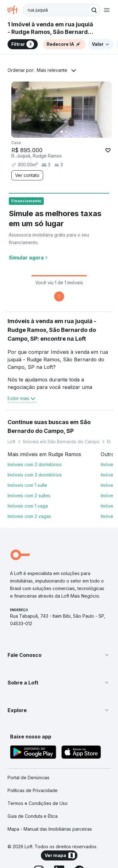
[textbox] (62, 10)
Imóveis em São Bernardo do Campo (61, 442)
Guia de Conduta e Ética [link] (33, 816)
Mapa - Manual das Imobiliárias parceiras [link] (50, 829)
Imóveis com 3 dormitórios (35, 475)
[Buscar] (94, 10)
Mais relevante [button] (52, 70)
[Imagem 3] (70, 132)
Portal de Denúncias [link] (28, 777)
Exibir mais (22, 398)
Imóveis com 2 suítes (29, 495)
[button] (59, 655)
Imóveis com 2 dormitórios (35, 464)
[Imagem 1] (62, 132)
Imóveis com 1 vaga (28, 506)
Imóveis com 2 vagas (29, 516)
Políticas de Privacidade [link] (33, 790)
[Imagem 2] (66, 132)
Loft (11, 442)
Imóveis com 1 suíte (27, 485)
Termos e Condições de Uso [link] (38, 803)
